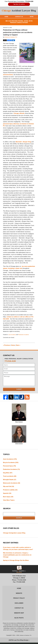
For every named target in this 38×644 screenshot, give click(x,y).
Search (19, 518)
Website (19, 594)
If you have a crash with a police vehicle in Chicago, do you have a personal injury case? (18, 549)
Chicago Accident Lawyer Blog (19, 11)
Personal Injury (10, 466)
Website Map (19, 614)
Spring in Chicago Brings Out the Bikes (16, 561)
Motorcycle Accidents (12, 483)
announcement (8, 75)
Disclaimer (19, 604)
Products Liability (10, 490)
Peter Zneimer (19, 413)
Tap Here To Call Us (19, 4)
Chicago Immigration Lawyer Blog (14, 533)
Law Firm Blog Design (18, 642)
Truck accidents (10, 476)
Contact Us (19, 17)
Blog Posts (19, 619)
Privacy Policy (19, 599)
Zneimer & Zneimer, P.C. (26, 637)
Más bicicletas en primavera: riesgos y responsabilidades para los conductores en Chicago (18, 556)
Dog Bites (8, 473)
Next (18, 345)
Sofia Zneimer (19, 435)
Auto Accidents (12, 335)
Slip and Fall (9, 487)
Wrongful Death (10, 480)
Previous (7, 345)
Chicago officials (19, 113)
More (32, 17)
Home (6, 17)
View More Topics (9, 501)
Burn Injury (8, 497)
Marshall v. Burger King (23, 142)
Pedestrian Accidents (24, 335)
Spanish (7, 494)
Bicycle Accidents (11, 463)
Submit (19, 389)
